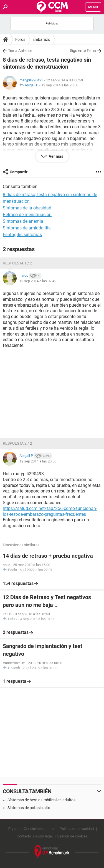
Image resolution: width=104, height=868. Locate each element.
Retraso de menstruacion (27, 215)
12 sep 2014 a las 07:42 (38, 281)
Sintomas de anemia (23, 221)
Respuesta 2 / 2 (17, 443)
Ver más (56, 156)
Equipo (14, 829)
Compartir (19, 172)
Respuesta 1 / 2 (17, 263)
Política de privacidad (77, 829)
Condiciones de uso (39, 829)
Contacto (24, 836)
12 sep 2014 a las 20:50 (60, 85)
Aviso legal (44, 836)
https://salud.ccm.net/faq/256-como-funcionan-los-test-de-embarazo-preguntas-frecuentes (50, 511)
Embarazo (41, 39)
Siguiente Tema (83, 51)
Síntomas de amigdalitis (27, 228)
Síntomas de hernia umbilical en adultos (41, 800)
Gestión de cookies (72, 836)
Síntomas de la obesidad (27, 208)
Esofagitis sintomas (22, 235)
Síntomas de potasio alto (29, 808)
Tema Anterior (20, 51)
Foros (20, 39)
